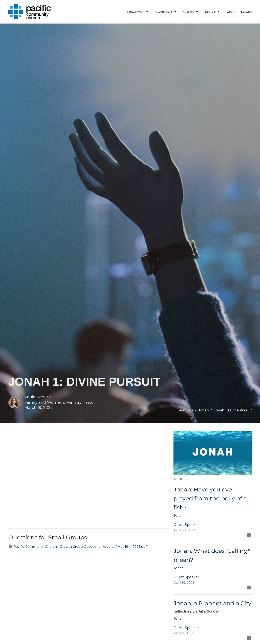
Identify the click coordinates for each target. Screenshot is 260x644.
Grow (191, 12)
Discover (138, 12)
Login (246, 12)
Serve (213, 12)
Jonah (203, 410)
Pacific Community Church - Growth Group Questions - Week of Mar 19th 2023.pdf (77, 546)
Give (231, 12)
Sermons (185, 410)
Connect (166, 12)
